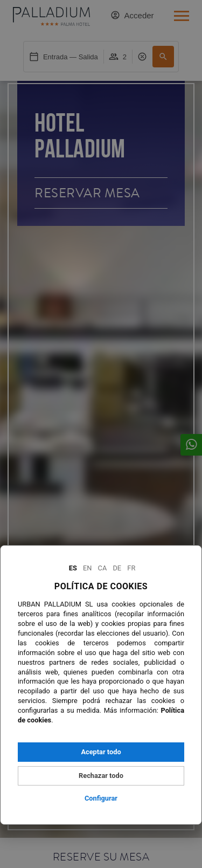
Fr (131, 568)
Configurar (101, 798)
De (117, 568)
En (87, 568)
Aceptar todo (101, 752)
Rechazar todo (101, 776)
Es (73, 568)
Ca (103, 568)
